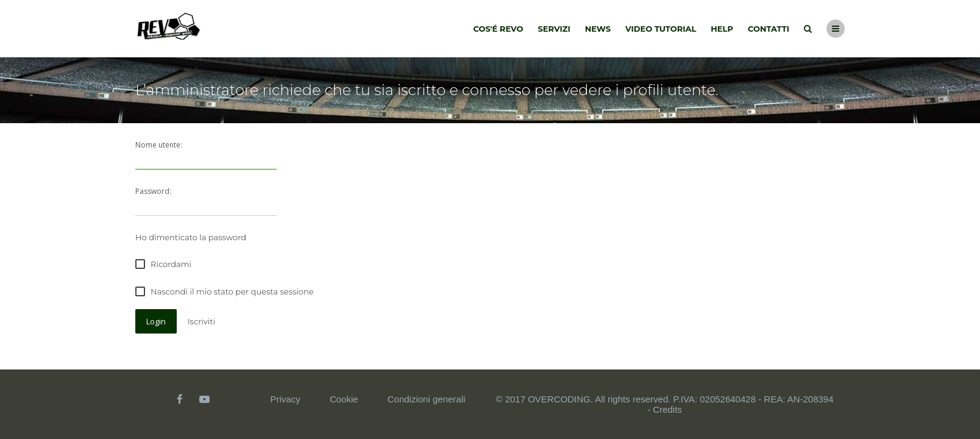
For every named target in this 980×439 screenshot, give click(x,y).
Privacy (286, 399)
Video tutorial (661, 29)
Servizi (554, 29)
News (598, 29)
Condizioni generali (427, 399)
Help (722, 29)
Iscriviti (201, 321)
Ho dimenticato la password (191, 237)
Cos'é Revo (499, 29)
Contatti (769, 29)
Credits (667, 409)
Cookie (344, 399)
